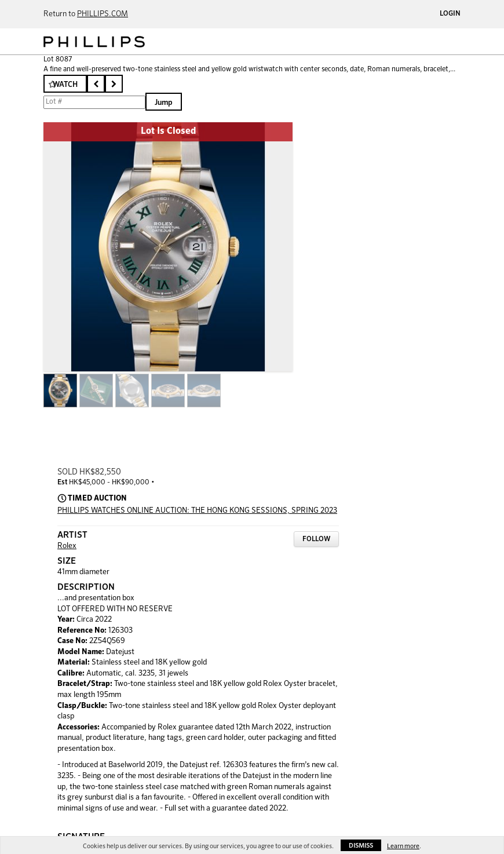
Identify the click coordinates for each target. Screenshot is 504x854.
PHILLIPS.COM (103, 14)
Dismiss (361, 846)
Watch (65, 85)
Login (450, 14)
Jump (164, 103)
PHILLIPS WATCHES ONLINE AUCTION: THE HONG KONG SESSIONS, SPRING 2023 (197, 511)
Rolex (67, 546)
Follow (316, 539)
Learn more (403, 846)
